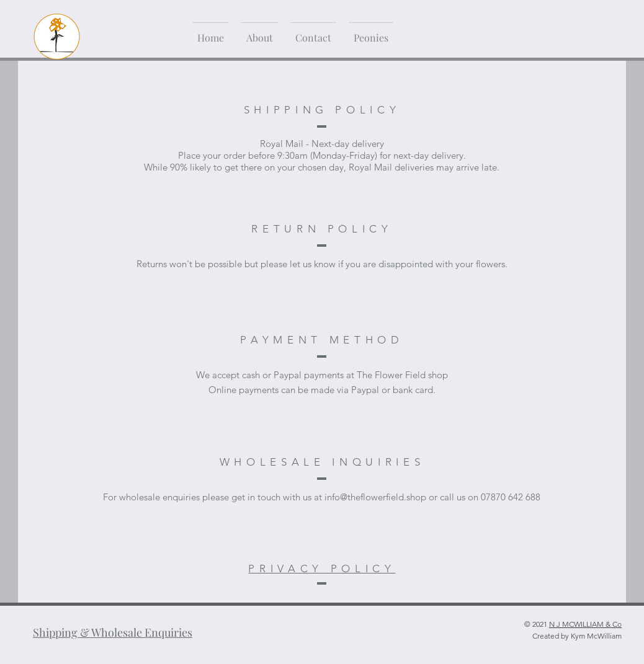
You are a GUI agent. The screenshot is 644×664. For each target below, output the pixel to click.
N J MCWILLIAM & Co (585, 624)
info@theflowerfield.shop (375, 497)
